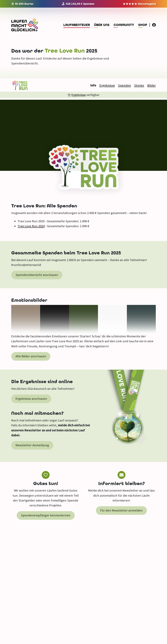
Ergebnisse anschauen (31, 399)
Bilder (152, 85)
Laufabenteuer (77, 25)
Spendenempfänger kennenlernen (46, 515)
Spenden (124, 85)
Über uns (102, 25)
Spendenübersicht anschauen (37, 275)
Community (124, 25)
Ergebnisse (107, 85)
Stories (139, 85)
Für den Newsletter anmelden (121, 510)
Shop (143, 25)
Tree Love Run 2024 (31, 226)
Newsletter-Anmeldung (32, 445)
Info (93, 85)
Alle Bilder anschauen (31, 356)
